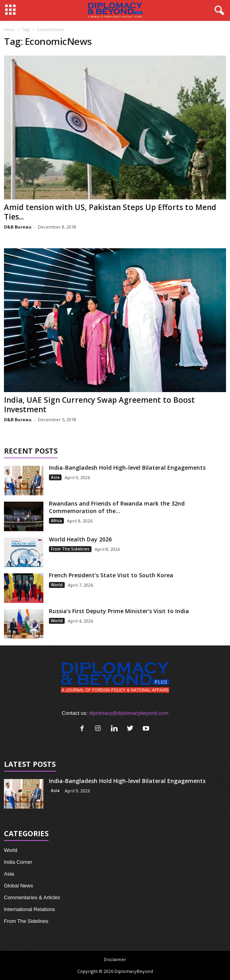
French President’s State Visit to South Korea (111, 575)
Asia (55, 477)
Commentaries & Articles (32, 897)
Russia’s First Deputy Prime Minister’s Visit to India (119, 611)
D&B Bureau (18, 227)
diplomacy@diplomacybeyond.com (129, 713)
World (57, 585)
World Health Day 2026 (80, 539)
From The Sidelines (70, 549)
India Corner (18, 862)
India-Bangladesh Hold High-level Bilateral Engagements (127, 468)
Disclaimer (115, 959)
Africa (56, 521)
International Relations (29, 909)
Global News (19, 886)
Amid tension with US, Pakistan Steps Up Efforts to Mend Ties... (110, 212)
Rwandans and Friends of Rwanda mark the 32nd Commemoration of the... (117, 507)
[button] (218, 11)
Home (9, 30)
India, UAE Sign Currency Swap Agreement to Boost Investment (99, 405)
